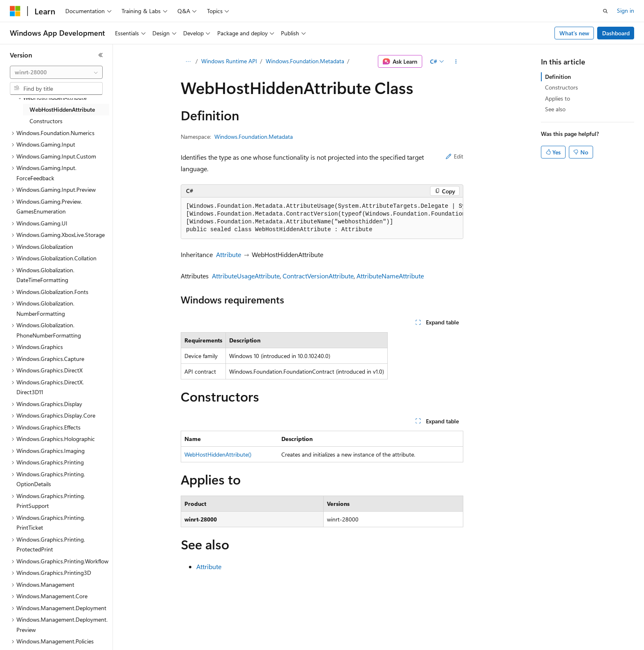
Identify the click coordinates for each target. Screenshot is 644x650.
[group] (322, 218)
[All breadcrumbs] (188, 62)
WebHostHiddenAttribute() (218, 454)
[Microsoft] (15, 11)
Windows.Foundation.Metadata (305, 61)
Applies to (558, 98)
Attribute (229, 254)
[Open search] (605, 11)
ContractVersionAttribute (318, 276)
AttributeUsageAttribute (246, 276)
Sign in (626, 10)
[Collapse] (101, 55)
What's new (574, 33)
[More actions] (456, 62)
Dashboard (616, 33)
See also (555, 109)
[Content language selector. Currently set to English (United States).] (47, 638)
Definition (558, 77)
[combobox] (56, 72)
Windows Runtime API (229, 61)
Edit (454, 156)
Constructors (561, 87)
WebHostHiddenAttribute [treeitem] (62, 109)
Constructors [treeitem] (46, 121)
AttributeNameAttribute (390, 276)
